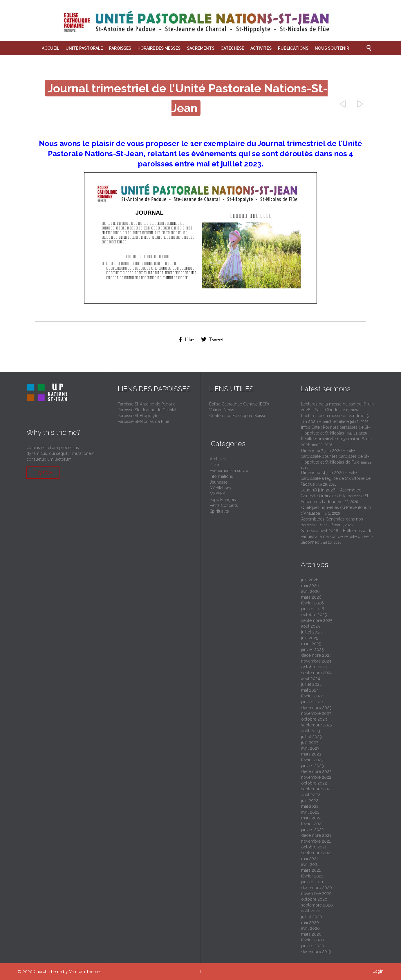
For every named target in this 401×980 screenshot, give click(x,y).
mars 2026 (311, 597)
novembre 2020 (316, 893)
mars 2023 (311, 754)
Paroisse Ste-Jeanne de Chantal (147, 410)
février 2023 (312, 760)
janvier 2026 (313, 609)
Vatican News (222, 410)
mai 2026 (310, 586)
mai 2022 (310, 806)
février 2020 (313, 940)
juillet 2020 (312, 917)
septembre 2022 (317, 789)
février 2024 (312, 696)
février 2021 (312, 876)
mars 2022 (311, 818)
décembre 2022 (316, 771)
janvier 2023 (313, 766)
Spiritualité (219, 511)
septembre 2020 (317, 905)
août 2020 (311, 911)
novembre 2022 (316, 777)
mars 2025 (311, 644)
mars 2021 (311, 870)
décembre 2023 (316, 708)
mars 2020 (311, 934)
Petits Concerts (224, 505)
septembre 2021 (317, 853)
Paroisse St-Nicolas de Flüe (143, 421)
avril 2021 (310, 864)
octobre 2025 (314, 615)
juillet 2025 (311, 632)
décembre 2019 (316, 952)
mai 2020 (310, 922)
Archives (218, 459)
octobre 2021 (314, 847)
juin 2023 (310, 742)
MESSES (217, 494)
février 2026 (313, 603)
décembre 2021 (316, 835)
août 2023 (311, 731)
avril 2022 (310, 812)
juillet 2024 (311, 684)
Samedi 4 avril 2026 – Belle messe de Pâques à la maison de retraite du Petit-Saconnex (337, 536)
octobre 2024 (314, 667)
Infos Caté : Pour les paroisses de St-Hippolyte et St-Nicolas (335, 430)
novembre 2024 (316, 661)
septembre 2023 (317, 725)
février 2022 (312, 824)
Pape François (223, 500)
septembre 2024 (317, 673)
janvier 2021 (312, 882)
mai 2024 (310, 690)
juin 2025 (310, 638)
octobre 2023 (314, 719)
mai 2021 (310, 859)
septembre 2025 (317, 620)
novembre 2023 (316, 713)
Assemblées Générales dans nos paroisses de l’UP (332, 522)
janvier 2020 (313, 946)
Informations (221, 476)
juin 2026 (310, 580)
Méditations (221, 488)
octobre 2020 (314, 899)
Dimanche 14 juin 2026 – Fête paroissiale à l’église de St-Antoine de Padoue (336, 478)
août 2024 (311, 679)
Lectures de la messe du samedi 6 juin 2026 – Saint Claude (337, 407)
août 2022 (311, 795)
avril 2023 (310, 748)
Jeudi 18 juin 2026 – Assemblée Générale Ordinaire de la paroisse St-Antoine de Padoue (335, 496)
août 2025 (310, 626)
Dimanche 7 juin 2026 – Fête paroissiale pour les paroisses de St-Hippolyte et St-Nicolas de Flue (335, 456)
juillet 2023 (311, 737)
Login (378, 971)
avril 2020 (310, 928)
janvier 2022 (313, 830)
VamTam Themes (85, 972)
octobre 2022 (314, 783)
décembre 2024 (316, 655)
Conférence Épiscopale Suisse (238, 416)
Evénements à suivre (229, 471)
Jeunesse (219, 482)
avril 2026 (310, 591)
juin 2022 (310, 800)
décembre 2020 (317, 888)
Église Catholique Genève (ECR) (239, 404)
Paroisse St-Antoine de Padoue (147, 404)
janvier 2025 (312, 649)
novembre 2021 (316, 841)
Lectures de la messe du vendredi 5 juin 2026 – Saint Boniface (335, 419)
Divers (216, 465)
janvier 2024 (313, 702)
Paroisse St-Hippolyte (138, 416)
